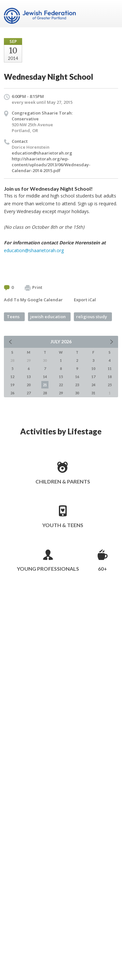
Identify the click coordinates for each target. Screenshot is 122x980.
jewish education (48, 317)
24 (93, 385)
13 (29, 377)
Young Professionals (48, 569)
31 (93, 393)
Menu (111, 14)
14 (45, 377)
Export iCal (85, 300)
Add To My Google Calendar (33, 300)
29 (61, 393)
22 (61, 385)
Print (34, 288)
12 (12, 377)
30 (77, 393)
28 (45, 393)
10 (93, 368)
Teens (13, 317)
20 (29, 385)
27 (29, 393)
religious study (92, 317)
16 (77, 377)
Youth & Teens (63, 525)
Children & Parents (63, 481)
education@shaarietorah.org (42, 153)
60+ (102, 569)
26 (12, 393)
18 (110, 377)
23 (77, 385)
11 (110, 368)
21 (45, 385)
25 (110, 385)
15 (61, 377)
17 (93, 377)
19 (12, 385)
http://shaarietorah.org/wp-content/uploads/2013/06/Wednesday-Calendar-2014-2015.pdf (51, 165)
